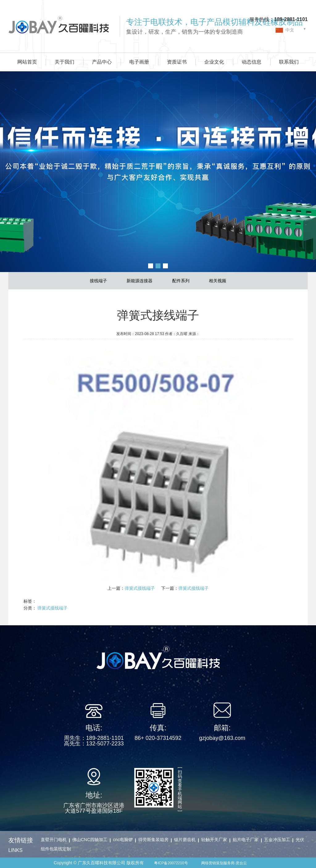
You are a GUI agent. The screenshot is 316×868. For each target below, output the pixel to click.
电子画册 (139, 62)
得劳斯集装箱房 (153, 840)
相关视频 (218, 281)
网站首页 (27, 62)
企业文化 (214, 62)
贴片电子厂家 (246, 840)
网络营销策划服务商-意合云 (224, 863)
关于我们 (64, 62)
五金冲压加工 (277, 840)
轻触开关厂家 (214, 840)
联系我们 (289, 62)
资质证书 (177, 62)
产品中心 (102, 62)
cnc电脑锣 (123, 840)
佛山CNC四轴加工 (90, 840)
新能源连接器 (139, 281)
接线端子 (98, 281)
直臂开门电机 (54, 840)
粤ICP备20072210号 (171, 863)
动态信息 (252, 62)
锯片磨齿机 (185, 840)
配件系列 (181, 281)
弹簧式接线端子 (140, 588)
